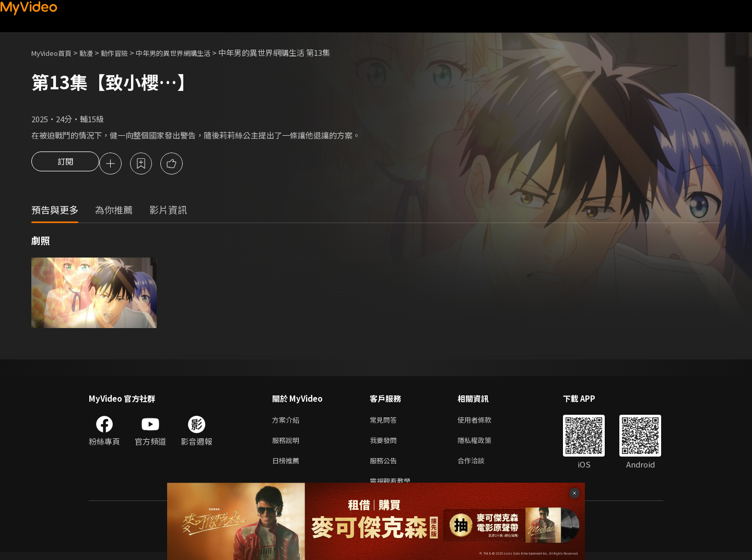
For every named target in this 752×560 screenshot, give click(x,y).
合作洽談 (479, 466)
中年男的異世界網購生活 (192, 52)
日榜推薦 (288, 466)
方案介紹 (288, 422)
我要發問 (385, 444)
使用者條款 (483, 422)
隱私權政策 (483, 444)
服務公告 (385, 466)
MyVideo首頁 (55, 52)
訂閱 (65, 165)
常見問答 (385, 422)
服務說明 (288, 444)
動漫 (95, 52)
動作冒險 (126, 52)
